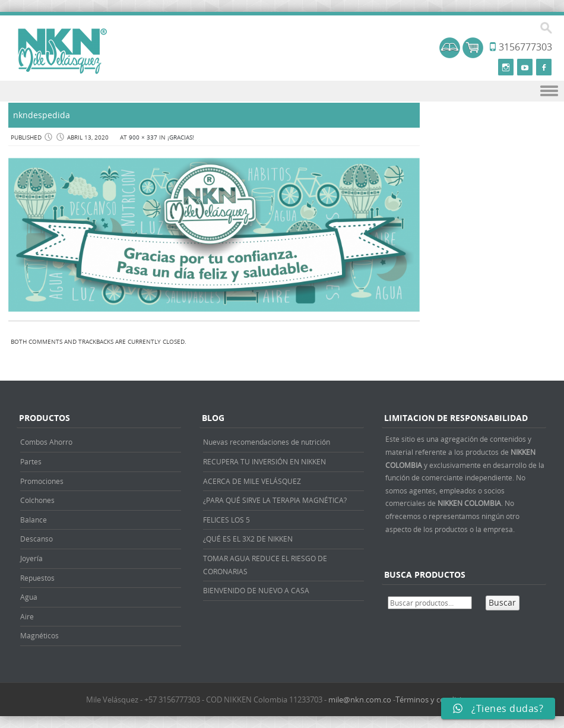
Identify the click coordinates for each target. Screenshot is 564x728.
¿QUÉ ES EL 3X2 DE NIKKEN (248, 539)
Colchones (37, 500)
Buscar (502, 602)
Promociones (42, 481)
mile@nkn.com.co (360, 699)
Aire (27, 616)
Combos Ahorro (46, 442)
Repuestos (37, 578)
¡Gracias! (181, 137)
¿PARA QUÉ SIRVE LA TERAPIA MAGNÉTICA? (275, 500)
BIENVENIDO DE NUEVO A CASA (256, 590)
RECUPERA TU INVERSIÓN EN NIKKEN (264, 461)
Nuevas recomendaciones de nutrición (267, 442)
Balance (34, 520)
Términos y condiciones (437, 699)
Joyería (31, 558)
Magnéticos (39, 635)
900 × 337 (143, 137)
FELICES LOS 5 (226, 520)
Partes (31, 461)
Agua (29, 597)
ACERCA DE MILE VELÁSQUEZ (252, 481)
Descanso (37, 539)
